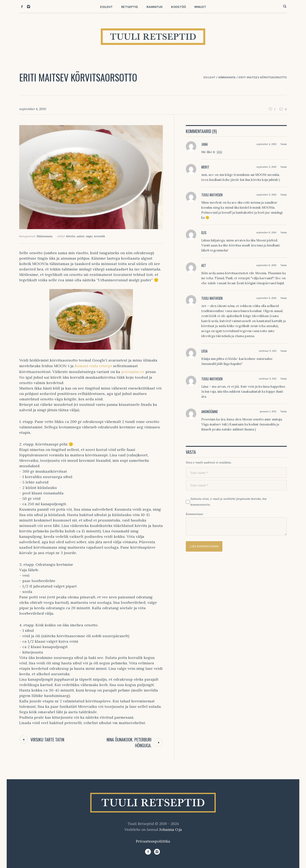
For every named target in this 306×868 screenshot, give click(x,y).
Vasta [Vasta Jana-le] (284, 144)
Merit (205, 167)
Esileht (209, 77)
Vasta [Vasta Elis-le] (284, 232)
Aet (204, 265)
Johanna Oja (171, 829)
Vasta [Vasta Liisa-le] (284, 351)
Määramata (227, 77)
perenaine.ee (133, 372)
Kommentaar (194, 514)
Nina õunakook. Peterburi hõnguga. (129, 742)
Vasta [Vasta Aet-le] (284, 265)
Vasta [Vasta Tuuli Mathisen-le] (284, 195)
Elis (204, 233)
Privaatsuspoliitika (153, 841)
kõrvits (71, 236)
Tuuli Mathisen (212, 195)
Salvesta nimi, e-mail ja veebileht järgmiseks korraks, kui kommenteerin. (229, 502)
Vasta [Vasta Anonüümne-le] (284, 411)
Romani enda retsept (94, 366)
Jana (205, 144)
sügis (89, 236)
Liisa (204, 351)
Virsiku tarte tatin (47, 740)
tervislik (99, 236)
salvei (81, 236)
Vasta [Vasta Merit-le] (284, 167)
